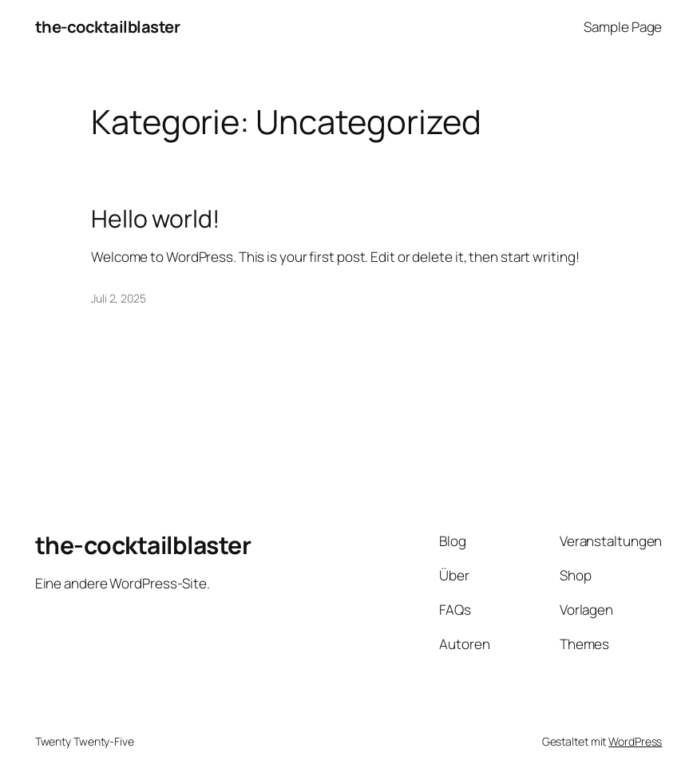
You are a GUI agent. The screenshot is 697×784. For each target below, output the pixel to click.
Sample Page (623, 27)
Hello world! (155, 219)
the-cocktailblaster (108, 27)
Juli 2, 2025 (119, 298)
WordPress (635, 741)
